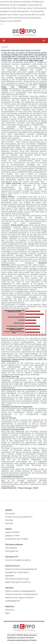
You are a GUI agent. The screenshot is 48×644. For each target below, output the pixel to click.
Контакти (9, 523)
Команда (9, 520)
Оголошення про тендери (17, 539)
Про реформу (11, 548)
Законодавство (12, 551)
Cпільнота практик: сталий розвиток (21, 594)
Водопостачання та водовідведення (21, 569)
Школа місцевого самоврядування (20, 591)
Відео (7, 613)
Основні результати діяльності (19, 517)
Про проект (10, 514)
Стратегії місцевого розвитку (18, 560)
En (44, 40)
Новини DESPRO (12, 532)
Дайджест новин (12, 535)
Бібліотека (10, 610)
